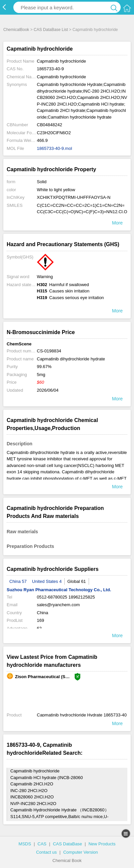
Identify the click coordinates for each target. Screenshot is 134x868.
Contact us (46, 852)
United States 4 (47, 581)
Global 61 (77, 581)
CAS (42, 844)
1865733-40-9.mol (55, 148)
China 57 (18, 581)
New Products (102, 844)
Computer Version (81, 852)
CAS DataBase (67, 844)
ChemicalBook (16, 30)
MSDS (25, 844)
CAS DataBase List (51, 30)
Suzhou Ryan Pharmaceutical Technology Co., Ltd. (59, 590)
